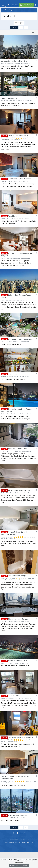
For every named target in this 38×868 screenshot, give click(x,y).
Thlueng (3, 740)
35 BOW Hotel (14, 696)
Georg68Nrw (5, 578)
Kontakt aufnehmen (10, 836)
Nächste (21, 27)
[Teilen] (36, 61)
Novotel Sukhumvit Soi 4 (17, 661)
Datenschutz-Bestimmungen (17, 839)
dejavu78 (4, 377)
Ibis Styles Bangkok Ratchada (19, 179)
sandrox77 (4, 663)
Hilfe (28, 839)
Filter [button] (34, 32)
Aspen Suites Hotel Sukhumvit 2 (20, 490)
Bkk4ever (4, 414)
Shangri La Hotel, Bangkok (18, 619)
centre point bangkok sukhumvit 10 (14, 61)
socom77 (4, 219)
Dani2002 (4, 181)
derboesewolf (5, 101)
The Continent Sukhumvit (18, 815)
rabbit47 (3, 258)
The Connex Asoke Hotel (18, 449)
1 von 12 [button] (14, 27)
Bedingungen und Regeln (25, 836)
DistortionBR (4, 138)
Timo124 (3, 64)
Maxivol (3, 537)
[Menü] (3, 5)
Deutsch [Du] (21, 833)
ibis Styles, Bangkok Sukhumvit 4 (21, 737)
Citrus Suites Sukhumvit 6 (18, 135)
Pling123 (3, 622)
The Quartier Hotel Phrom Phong (21, 339)
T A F (6, 5)
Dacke (3, 342)
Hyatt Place (12, 374)
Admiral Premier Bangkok (18, 576)
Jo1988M (4, 781)
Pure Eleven (13, 216)
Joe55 (3, 493)
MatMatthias (4, 818)
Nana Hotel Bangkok (9, 98)
